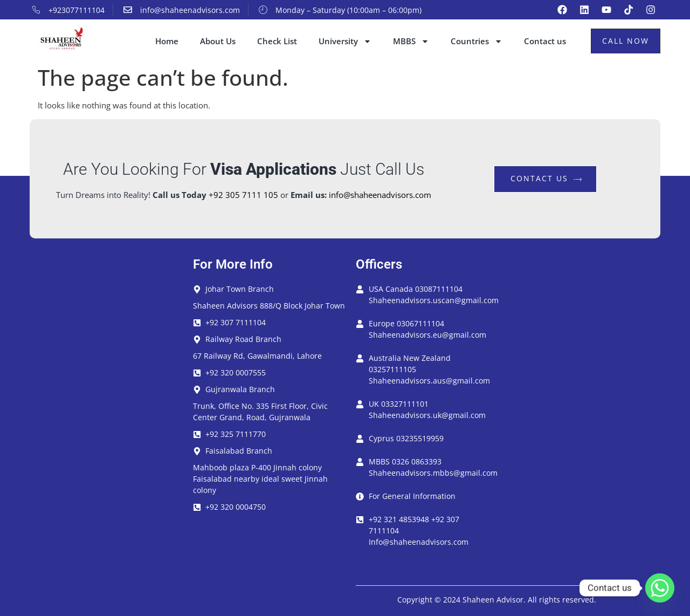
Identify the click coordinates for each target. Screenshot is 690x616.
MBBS (411, 41)
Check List (277, 41)
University (345, 41)
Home (167, 41)
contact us (547, 178)
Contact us (545, 41)
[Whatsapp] (660, 588)
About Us (218, 41)
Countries (477, 41)
